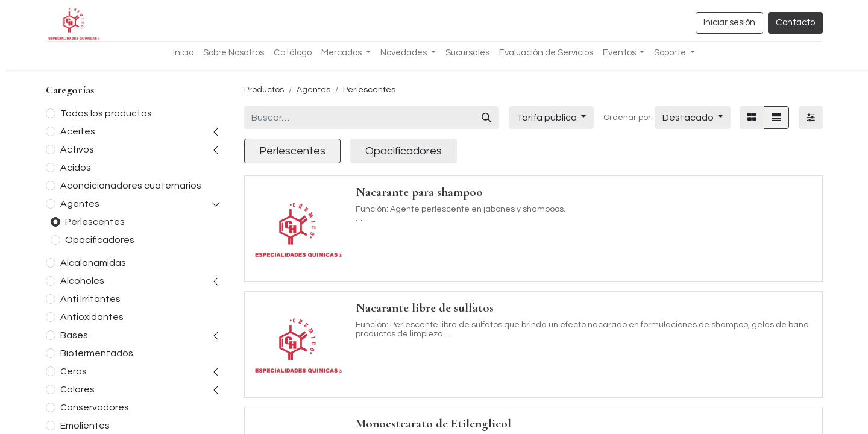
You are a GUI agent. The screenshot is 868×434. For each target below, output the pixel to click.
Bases (74, 335)
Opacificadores (100, 240)
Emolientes (85, 426)
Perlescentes (95, 222)
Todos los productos (106, 113)
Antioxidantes (92, 317)
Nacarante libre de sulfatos (425, 308)
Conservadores (95, 407)
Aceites (78, 131)
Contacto (795, 23)
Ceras (74, 371)
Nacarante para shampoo (419, 192)
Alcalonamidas (93, 263)
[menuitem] (183, 53)
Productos (264, 90)
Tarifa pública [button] (548, 118)
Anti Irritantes (90, 299)
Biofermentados (97, 353)
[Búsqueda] (486, 118)
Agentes (80, 204)
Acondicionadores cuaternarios (131, 186)
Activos (77, 149)
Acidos (76, 168)
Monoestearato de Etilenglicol (433, 423)
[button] (693, 118)
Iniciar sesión (729, 23)
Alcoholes (82, 281)
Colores (77, 389)
